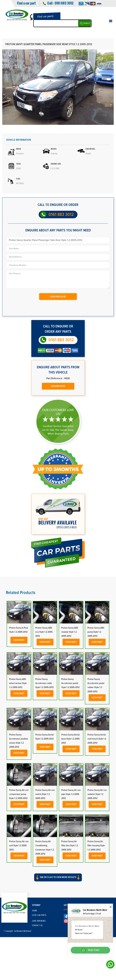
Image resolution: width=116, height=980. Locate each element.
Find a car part (26, 3)
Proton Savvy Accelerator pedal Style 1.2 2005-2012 (70, 683)
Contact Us (37, 926)
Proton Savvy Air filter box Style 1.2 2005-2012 (70, 845)
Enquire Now (58, 386)
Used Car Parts (39, 915)
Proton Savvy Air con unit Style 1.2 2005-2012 (19, 845)
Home (35, 911)
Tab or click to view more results (58, 877)
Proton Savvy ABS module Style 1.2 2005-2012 (70, 632)
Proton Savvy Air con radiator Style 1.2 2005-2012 (97, 794)
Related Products (21, 593)
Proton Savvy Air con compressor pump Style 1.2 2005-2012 (19, 794)
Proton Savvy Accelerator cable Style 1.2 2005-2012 (44, 683)
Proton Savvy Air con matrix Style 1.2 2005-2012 (45, 794)
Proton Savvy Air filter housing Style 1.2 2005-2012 (96, 845)
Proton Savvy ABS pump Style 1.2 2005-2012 (96, 632)
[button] (58, 880)
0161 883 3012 (64, 3)
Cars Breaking (39, 921)
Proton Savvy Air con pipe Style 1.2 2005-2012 (71, 794)
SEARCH (87, 23)
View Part (19, 640)
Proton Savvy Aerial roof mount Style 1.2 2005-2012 (97, 739)
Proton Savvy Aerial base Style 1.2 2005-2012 (71, 739)
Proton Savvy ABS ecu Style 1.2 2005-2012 (44, 632)
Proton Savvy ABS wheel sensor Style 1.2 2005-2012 (18, 683)
